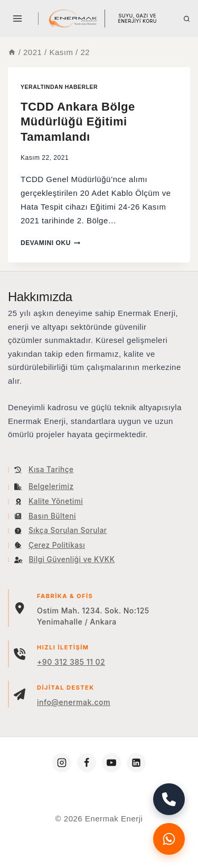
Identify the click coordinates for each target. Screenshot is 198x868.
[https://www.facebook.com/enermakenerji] (87, 763)
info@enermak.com (74, 702)
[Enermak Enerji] (73, 19)
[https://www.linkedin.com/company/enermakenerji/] (136, 763)
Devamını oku (50, 243)
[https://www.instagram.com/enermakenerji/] (62, 763)
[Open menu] (18, 18)
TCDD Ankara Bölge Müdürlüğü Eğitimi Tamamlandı (78, 122)
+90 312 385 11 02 (71, 662)
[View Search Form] (187, 19)
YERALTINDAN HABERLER (59, 87)
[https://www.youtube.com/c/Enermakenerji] (111, 763)
